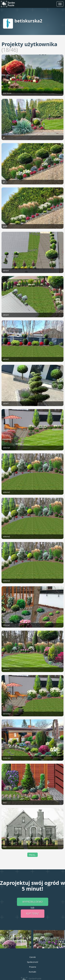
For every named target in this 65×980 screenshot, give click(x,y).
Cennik (33, 957)
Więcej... (32, 855)
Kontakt (32, 972)
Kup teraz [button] (33, 914)
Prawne (33, 967)
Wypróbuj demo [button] (33, 902)
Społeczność (33, 962)
